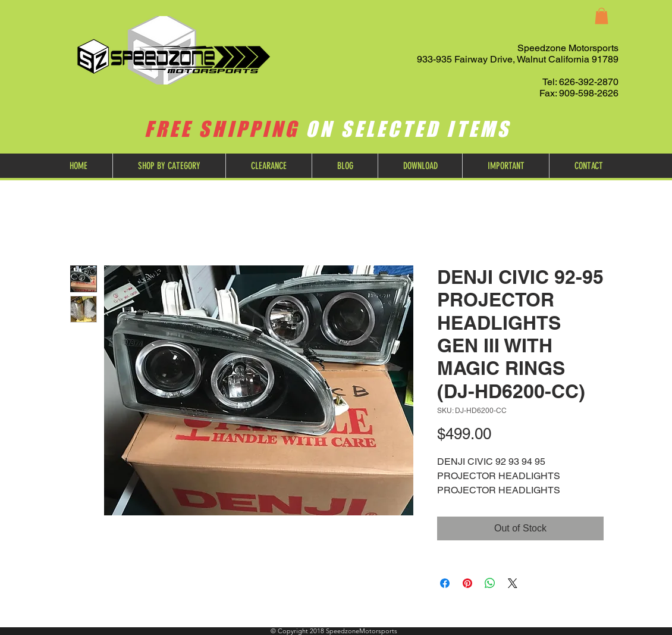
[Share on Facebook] (445, 583)
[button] (602, 16)
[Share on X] (513, 583)
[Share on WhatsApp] (490, 583)
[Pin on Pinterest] (467, 583)
